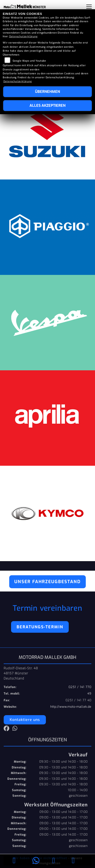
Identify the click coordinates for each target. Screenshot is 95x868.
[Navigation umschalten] (89, 7)
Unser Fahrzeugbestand (47, 582)
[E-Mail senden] (54, 861)
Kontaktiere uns (25, 720)
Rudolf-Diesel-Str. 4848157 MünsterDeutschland (21, 673)
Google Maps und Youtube (29, 61)
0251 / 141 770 (80, 687)
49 (89, 693)
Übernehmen (47, 92)
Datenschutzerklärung (23, 36)
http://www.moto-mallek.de (71, 707)
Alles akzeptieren (47, 105)
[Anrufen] (14, 861)
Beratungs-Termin (40, 627)
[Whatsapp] (36, 861)
